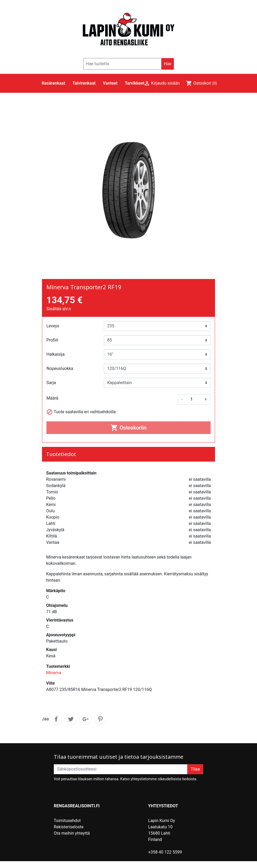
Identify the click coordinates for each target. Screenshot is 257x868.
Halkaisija (55, 354)
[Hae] (122, 64)
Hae (168, 64)
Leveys (53, 326)
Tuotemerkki (58, 666)
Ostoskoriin (128, 428)
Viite (50, 683)
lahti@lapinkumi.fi (165, 858)
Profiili (52, 340)
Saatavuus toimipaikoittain (71, 473)
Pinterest (100, 719)
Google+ (85, 719)
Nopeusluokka (60, 368)
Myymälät (63, 846)
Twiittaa (71, 719)
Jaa (56, 719)
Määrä (52, 398)
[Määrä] (194, 399)
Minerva (54, 673)
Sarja (51, 383)
